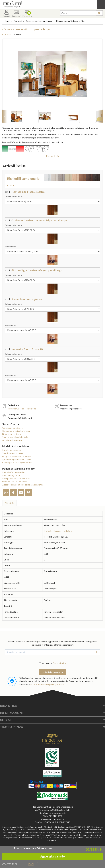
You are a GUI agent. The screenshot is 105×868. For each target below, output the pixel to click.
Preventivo (27, 13)
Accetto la (46, 663)
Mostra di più (52, 156)
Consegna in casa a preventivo (17, 462)
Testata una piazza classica (28, 192)
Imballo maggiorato (11, 450)
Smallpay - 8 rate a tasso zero (16, 478)
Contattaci (16, 13)
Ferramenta (10, 247)
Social (6, 720)
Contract (18, 21)
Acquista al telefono (12, 440)
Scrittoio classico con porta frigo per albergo (40, 221)
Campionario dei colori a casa (16, 431)
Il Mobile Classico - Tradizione (22, 409)
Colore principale (13, 197)
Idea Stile (8, 706)
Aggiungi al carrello (52, 856)
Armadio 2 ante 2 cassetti (28, 349)
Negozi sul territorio (12, 434)
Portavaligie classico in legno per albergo (37, 271)
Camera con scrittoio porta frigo (71, 21)
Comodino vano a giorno (27, 299)
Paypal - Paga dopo (11, 475)
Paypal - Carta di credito (14, 472)
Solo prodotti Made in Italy (15, 437)
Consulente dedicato (12, 428)
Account (7, 13)
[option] (52, 76)
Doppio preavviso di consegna (17, 456)
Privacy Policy (59, 663)
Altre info (9, 503)
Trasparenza (12, 727)
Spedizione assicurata (13, 453)
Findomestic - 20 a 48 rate (15, 482)
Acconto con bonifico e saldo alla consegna (23, 485)
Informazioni (11, 713)
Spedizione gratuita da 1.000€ (17, 459)
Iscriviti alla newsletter (53, 672)
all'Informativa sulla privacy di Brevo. (48, 684)
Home (7, 21)
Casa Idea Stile (52, 4)
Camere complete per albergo (39, 21)
